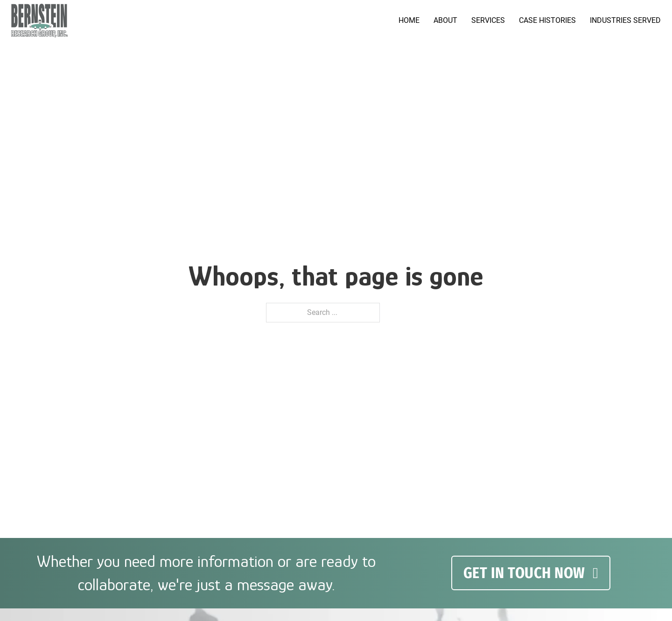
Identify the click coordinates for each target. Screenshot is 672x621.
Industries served (625, 20)
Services (488, 20)
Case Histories (547, 20)
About (445, 20)
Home (409, 20)
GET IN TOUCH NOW (531, 573)
